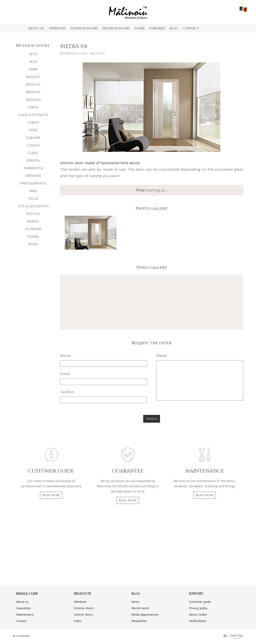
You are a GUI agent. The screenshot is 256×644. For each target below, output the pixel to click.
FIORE (33, 130)
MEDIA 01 (33, 77)
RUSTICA (33, 214)
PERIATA (33, 160)
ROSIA (33, 244)
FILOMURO (33, 229)
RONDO (33, 221)
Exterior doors (84, 608)
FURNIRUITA (33, 168)
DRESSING (33, 176)
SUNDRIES (157, 28)
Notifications (198, 621)
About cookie (198, 614)
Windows (80, 602)
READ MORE (51, 495)
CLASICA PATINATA (33, 115)
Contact (21, 621)
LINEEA (33, 107)
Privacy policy (198, 608)
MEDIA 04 (33, 100)
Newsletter (139, 621)
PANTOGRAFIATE (33, 183)
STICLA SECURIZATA (33, 206)
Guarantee (23, 608)
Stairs (78, 621)
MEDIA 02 (33, 84)
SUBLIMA (33, 138)
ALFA (33, 62)
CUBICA (33, 122)
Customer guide (200, 602)
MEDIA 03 (33, 92)
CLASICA (33, 145)
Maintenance (25, 614)
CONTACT (191, 28)
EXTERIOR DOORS (84, 28)
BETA (33, 54)
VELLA (33, 199)
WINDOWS (57, 28)
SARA (33, 191)
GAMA (33, 69)
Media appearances (145, 614)
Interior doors (73, 53)
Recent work (140, 608)
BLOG (174, 28)
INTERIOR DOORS (116, 28)
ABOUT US (36, 28)
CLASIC (33, 153)
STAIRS (139, 28)
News (135, 602)
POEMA (33, 237)
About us (22, 602)
